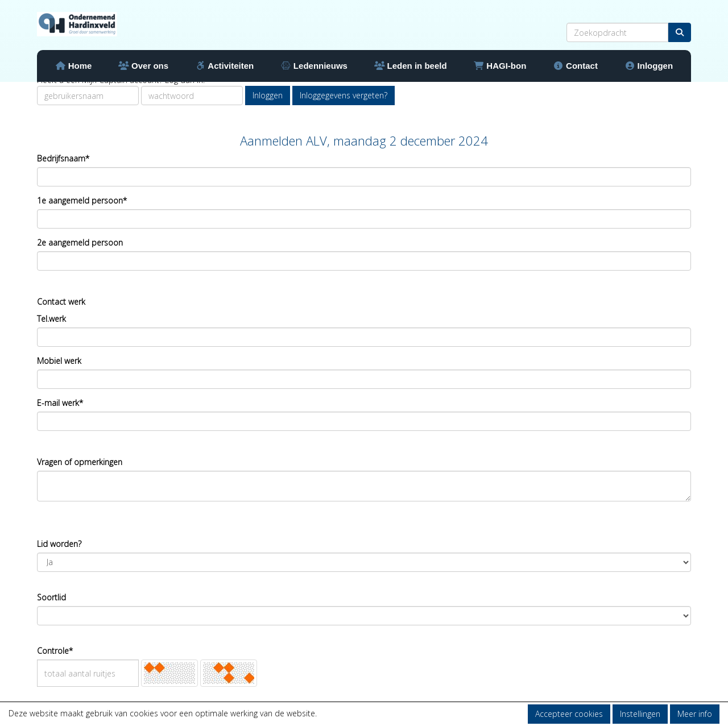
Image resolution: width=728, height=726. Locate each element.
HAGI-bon (500, 66)
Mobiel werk (59, 361)
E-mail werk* (60, 403)
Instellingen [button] (640, 714)
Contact (575, 66)
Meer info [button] (695, 714)
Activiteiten (224, 66)
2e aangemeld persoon (80, 242)
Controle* (55, 651)
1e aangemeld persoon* (82, 200)
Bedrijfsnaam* (63, 158)
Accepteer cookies (569, 714)
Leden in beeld (411, 66)
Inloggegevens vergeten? (344, 95)
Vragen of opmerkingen (80, 462)
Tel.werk (51, 319)
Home (74, 66)
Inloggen (649, 66)
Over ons (143, 66)
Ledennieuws (314, 66)
